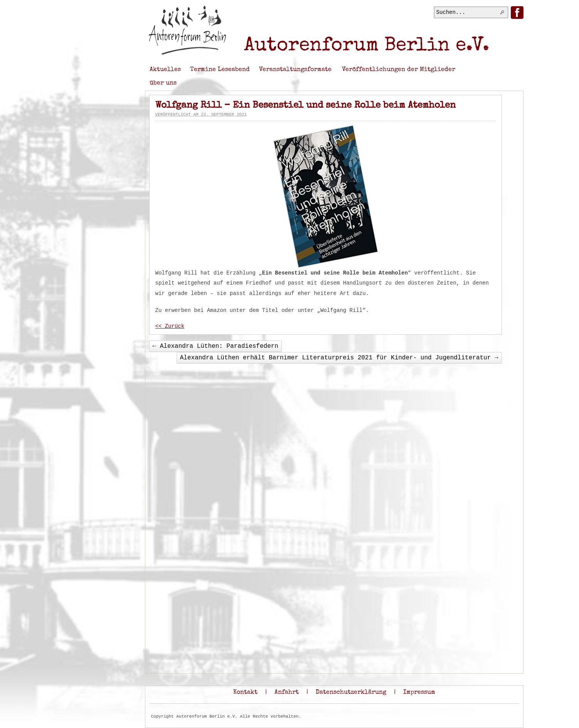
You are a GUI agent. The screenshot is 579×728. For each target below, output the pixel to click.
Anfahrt (287, 693)
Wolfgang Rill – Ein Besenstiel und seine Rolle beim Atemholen (305, 106)
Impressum (419, 693)
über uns (163, 83)
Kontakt (245, 693)
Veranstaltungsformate (295, 70)
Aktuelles (165, 70)
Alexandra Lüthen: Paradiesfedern (215, 346)
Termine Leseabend (220, 70)
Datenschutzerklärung (351, 693)
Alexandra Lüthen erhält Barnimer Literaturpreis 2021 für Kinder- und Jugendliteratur (339, 358)
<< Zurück (170, 326)
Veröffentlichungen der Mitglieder (399, 70)
